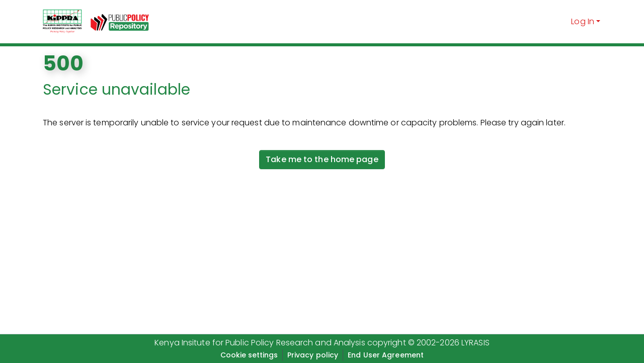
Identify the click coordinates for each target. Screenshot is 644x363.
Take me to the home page (322, 159)
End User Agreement (386, 355)
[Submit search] (562, 22)
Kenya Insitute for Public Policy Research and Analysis (260, 343)
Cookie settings (249, 355)
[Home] (62, 22)
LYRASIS (475, 343)
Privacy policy (313, 355)
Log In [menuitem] (583, 21)
